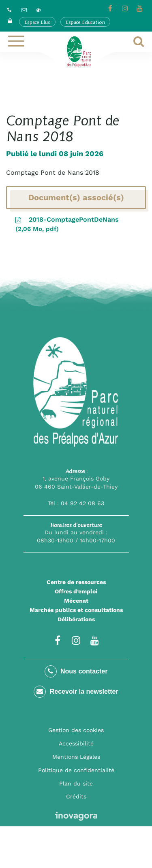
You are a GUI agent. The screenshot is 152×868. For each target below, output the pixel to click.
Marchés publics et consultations (76, 610)
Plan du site (76, 783)
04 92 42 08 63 (82, 503)
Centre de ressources (76, 582)
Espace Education (85, 22)
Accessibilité (76, 743)
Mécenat (76, 601)
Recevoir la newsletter (76, 692)
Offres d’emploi (76, 591)
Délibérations (76, 619)
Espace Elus (37, 22)
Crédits (76, 796)
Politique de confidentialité (76, 770)
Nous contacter (76, 671)
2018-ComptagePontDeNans (66, 225)
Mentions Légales (76, 757)
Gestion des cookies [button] (76, 730)
